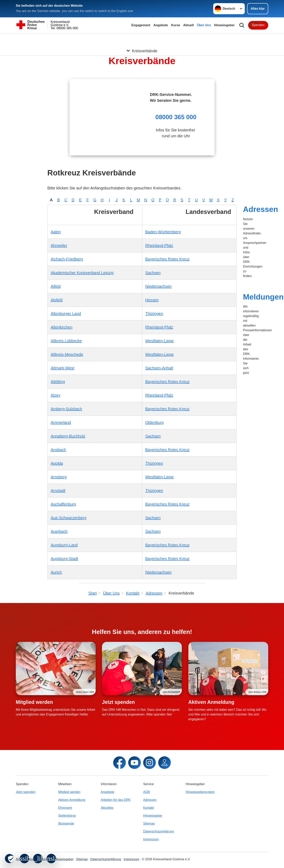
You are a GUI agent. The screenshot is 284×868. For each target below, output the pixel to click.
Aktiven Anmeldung (211, 702)
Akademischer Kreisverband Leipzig (82, 273)
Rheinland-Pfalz (159, 245)
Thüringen (154, 314)
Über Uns (204, 25)
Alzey (56, 395)
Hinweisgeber (224, 25)
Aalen (56, 232)
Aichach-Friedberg (67, 259)
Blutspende (66, 824)
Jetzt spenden (118, 702)
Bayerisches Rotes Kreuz (168, 259)
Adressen (261, 209)
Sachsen (153, 273)
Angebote (161, 25)
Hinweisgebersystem (200, 792)
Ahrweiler (59, 245)
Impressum (151, 839)
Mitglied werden (34, 702)
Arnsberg (59, 477)
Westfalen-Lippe (160, 341)
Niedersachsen (158, 286)
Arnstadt (58, 491)
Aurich (56, 572)
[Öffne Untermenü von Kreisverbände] (142, 38)
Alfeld (56, 286)
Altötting (58, 382)
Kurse (176, 25)
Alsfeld (57, 300)
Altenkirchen (62, 327)
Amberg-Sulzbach (66, 409)
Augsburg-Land (64, 545)
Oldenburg (155, 422)
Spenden (258, 25)
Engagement (141, 25)
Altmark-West (63, 368)
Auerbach (59, 531)
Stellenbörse (67, 816)
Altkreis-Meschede (67, 354)
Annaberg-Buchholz (68, 436)
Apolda (57, 463)
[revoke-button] (9, 859)
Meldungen (263, 297)
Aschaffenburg (63, 504)
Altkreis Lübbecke (66, 341)
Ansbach (58, 450)
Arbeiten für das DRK (116, 800)
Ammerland (61, 422)
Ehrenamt (65, 808)
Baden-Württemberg (163, 232)
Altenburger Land (66, 314)
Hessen (152, 300)
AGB (147, 792)
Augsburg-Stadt (64, 559)
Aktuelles (107, 808)
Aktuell (188, 25)
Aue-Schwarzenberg (69, 518)
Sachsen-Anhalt (159, 368)
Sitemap (149, 824)
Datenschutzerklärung (159, 831)
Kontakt (149, 808)
